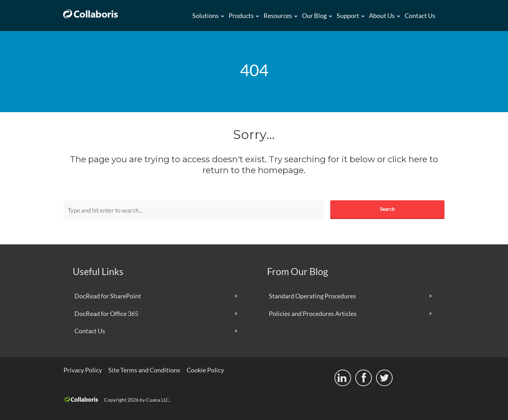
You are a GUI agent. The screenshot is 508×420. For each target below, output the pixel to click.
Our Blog (314, 16)
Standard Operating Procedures (312, 296)
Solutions (205, 16)
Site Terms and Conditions (144, 370)
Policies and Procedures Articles (313, 314)
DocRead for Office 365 (106, 314)
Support (348, 16)
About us (382, 16)
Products (241, 16)
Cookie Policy (205, 370)
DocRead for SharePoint (108, 296)
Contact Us (420, 16)
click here (407, 159)
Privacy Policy (83, 370)
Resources (278, 16)
